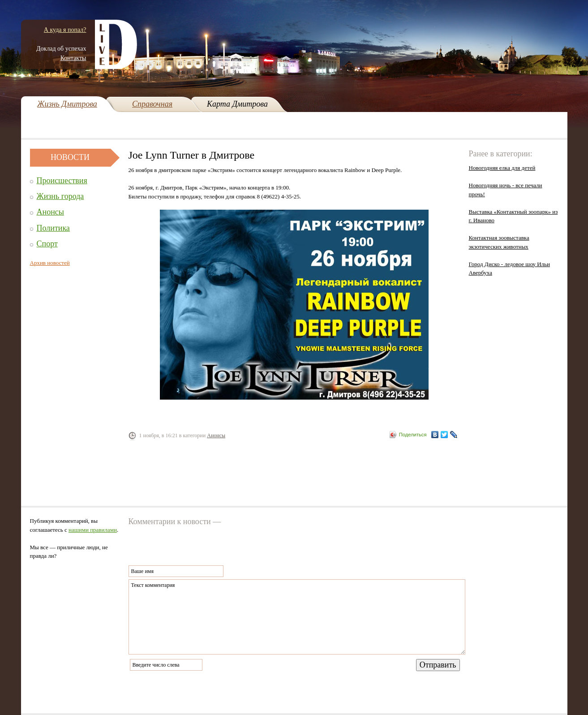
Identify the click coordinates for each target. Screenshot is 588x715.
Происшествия (62, 181)
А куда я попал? (65, 30)
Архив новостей (50, 263)
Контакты (73, 58)
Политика (53, 228)
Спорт (47, 244)
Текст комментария (297, 617)
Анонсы (50, 212)
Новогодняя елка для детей (502, 168)
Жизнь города (60, 196)
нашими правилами (93, 530)
